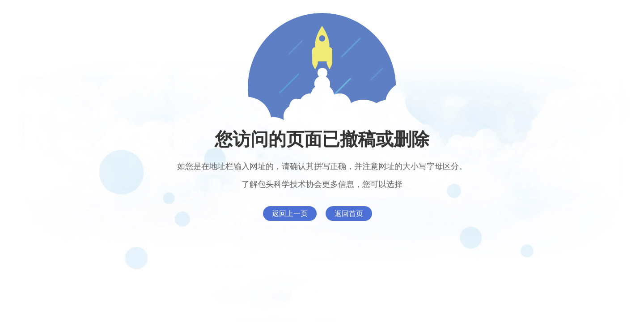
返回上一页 (290, 214)
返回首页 (349, 214)
